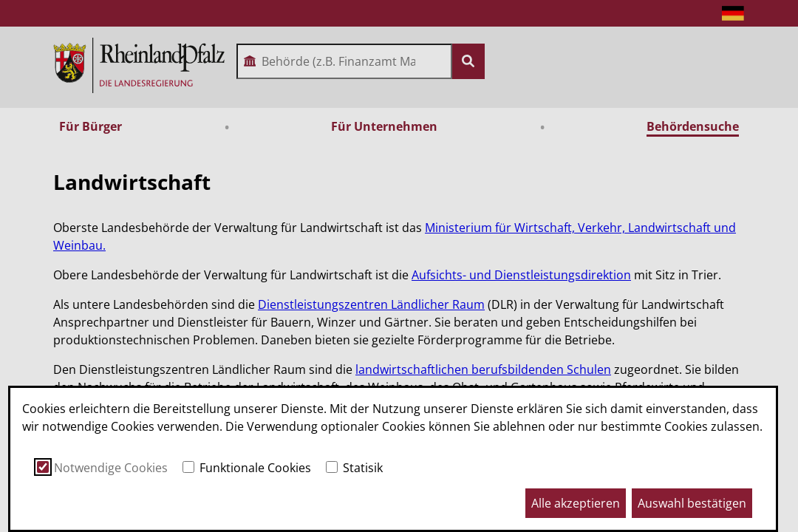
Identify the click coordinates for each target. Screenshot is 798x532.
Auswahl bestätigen (692, 503)
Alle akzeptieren (576, 503)
